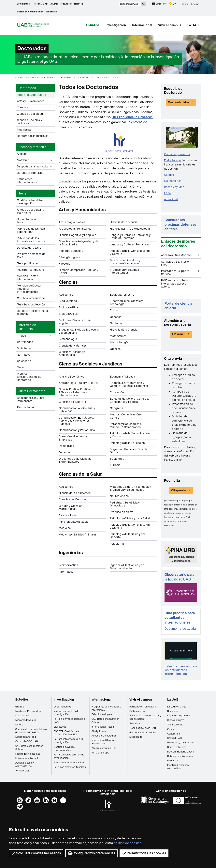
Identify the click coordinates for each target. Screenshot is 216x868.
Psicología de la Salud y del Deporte (127, 536)
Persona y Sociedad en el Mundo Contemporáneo (126, 425)
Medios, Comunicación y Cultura (126, 416)
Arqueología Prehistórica (75, 229)
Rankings (173, 711)
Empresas (52, 12)
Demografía (66, 446)
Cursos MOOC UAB (27, 741)
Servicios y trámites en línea (180, 263)
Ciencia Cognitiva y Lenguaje (77, 235)
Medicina (65, 528)
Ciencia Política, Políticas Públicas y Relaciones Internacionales (75, 392)
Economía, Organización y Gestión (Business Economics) (130, 384)
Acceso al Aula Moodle (180, 255)
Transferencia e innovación (69, 763)
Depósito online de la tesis (31, 221)
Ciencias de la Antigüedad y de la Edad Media (79, 243)
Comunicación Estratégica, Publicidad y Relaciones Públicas (76, 421)
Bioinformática (68, 307)
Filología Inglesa (70, 257)
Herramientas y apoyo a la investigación (68, 741)
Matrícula (35, 160)
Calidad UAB (175, 738)
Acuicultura (66, 295)
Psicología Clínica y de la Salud (130, 518)
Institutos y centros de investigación (66, 713)
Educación (117, 392)
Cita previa (179, 490)
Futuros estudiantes (72, 4)
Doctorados (22, 716)
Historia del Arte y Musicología (130, 229)
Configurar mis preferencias (91, 853)
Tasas (21, 367)
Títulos (35, 336)
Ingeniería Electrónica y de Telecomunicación (127, 567)
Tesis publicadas (28, 263)
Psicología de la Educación (127, 443)
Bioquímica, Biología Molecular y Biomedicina (79, 331)
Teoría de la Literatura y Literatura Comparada (125, 262)
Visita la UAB (23, 771)
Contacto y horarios (177, 154)
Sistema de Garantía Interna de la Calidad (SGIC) (31, 731)
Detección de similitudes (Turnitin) (33, 312)
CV (173, 4)
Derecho (64, 452)
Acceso (35, 154)
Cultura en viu (137, 711)
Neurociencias (119, 496)
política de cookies (128, 843)
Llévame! (178, 334)
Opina (171, 729)
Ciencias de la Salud (30, 114)
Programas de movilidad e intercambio (106, 708)
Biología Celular (69, 314)
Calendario (24, 361)
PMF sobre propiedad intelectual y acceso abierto (180, 283)
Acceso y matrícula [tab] (32, 147)
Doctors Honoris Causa (181, 752)
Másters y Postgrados (28, 711)
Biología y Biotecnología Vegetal (75, 322)
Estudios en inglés (102, 714)
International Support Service (180, 272)
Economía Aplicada (122, 377)
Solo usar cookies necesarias (36, 853)
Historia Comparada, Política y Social (79, 271)
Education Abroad (26, 737)
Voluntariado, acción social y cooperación (145, 717)
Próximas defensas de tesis (31, 256)
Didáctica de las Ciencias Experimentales (75, 460)
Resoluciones (26, 407)
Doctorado (83, 78)
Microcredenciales (26, 720)
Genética (116, 317)
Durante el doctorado (35, 173)
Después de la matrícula (35, 167)
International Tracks (103, 727)
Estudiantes (23, 4)
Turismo (115, 465)
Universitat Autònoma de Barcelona (36, 78)
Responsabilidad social (143, 733)
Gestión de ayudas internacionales (64, 749)
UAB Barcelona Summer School (29, 748)
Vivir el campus (170, 25)
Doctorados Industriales (33, 136)
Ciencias (23, 107)
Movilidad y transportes (181, 743)
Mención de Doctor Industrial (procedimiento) (29, 289)
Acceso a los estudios (104, 736)
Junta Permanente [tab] (32, 391)
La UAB (193, 25)
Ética (167, 193)
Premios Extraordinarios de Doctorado (29, 377)
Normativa (24, 355)
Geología (116, 323)
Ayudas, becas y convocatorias (25, 764)
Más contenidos (179, 102)
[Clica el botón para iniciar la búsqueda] (144, 4)
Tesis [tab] (22, 193)
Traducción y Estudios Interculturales (124, 271)
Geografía (116, 408)
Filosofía (65, 264)
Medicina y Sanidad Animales (78, 535)
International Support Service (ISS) (104, 742)
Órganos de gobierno (179, 716)
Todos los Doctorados (32, 95)
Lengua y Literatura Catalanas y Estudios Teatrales (130, 236)
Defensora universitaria (180, 756)
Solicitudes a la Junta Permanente (31, 399)
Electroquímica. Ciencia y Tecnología (126, 302)
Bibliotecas (60, 727)
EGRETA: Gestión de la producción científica (67, 733)
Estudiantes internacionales (27, 181)
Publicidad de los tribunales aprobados (31, 240)
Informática (66, 572)
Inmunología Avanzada (73, 522)
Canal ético (174, 734)
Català (185, 4)
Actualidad (171, 199)
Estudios (93, 25)
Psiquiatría (117, 544)
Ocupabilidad (173, 181)
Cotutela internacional (31, 298)
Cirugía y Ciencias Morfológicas (71, 507)
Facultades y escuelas (28, 754)
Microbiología (119, 342)
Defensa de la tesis (29, 248)
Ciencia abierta (176, 720)
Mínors (19, 725)
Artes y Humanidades (31, 101)
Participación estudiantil (143, 707)
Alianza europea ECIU (104, 748)
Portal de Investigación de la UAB (70, 721)
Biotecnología (68, 339)
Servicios (135, 723)
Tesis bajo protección (31, 304)
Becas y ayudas (174, 187)
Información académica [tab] (27, 327)
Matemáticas (118, 336)
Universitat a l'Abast (27, 758)
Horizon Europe (100, 753)
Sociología (117, 459)
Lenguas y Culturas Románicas (130, 244)
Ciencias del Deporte (72, 402)
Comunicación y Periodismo (77, 430)
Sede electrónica (177, 747)
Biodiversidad (68, 301)
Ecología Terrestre (122, 295)
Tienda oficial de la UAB (143, 728)
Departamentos (63, 707)
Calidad (169, 175)
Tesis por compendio (31, 270)
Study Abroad (100, 731)
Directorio (160, 4)
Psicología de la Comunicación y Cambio (130, 252)
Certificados (25, 342)
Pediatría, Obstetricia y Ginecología (125, 504)
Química (115, 349)
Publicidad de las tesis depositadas (31, 230)
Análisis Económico (72, 377)
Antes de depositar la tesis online (31, 211)
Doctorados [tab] (27, 88)
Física (114, 310)
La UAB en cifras (177, 707)
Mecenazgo (136, 737)
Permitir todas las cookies (144, 853)
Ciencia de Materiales (73, 346)
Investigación (116, 25)
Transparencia (175, 725)
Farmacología (68, 515)
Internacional (142, 25)
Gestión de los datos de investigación (32, 202)
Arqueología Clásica (72, 222)
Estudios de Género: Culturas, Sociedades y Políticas (129, 400)
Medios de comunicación (30, 12)
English (195, 4)
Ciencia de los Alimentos (75, 493)
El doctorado (173, 160)
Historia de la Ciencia (124, 222)
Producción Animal (122, 512)
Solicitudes (24, 348)
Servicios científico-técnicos (70, 767)
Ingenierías (24, 130)
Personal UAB (40, 4)
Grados (20, 707)
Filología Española (71, 251)
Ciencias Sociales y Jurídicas (30, 122)
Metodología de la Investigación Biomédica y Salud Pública (130, 488)
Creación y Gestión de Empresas (73, 438)
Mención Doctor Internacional (27, 278)
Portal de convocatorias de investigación (69, 756)
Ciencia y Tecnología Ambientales (72, 353)
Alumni (54, 4)
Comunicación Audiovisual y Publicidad (77, 410)
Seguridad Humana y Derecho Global (129, 451)
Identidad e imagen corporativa (178, 767)
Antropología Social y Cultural (78, 383)
